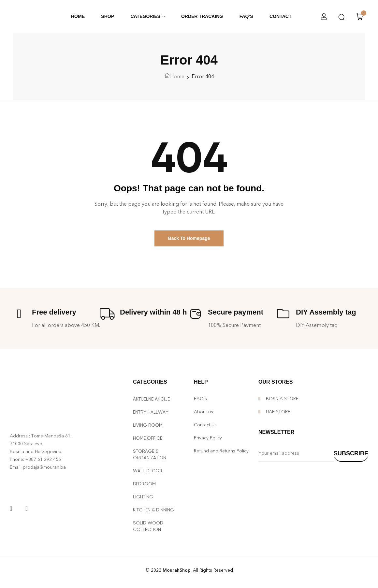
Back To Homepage (189, 238)
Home (177, 76)
